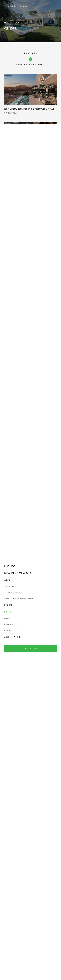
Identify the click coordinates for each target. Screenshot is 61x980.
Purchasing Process (18, 443)
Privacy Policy (50, 737)
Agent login (30, 922)
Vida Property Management (23, 300)
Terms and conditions (30, 908)
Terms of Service (30, 740)
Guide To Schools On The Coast (25, 157)
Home (8, 23)
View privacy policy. (44, 719)
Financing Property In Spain (23, 539)
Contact (30, 940)
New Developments (30, 931)
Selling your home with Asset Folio (28, 205)
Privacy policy (30, 913)
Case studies (31, 949)
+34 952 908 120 (31, 599)
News (30, 945)
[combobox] (9, 666)
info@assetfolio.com (30, 595)
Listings (31, 927)
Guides (30, 954)
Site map (30, 918)
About (31, 936)
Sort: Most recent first (31, 65)
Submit (30, 728)
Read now (30, 869)
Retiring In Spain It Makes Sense (25, 348)
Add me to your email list (21, 713)
